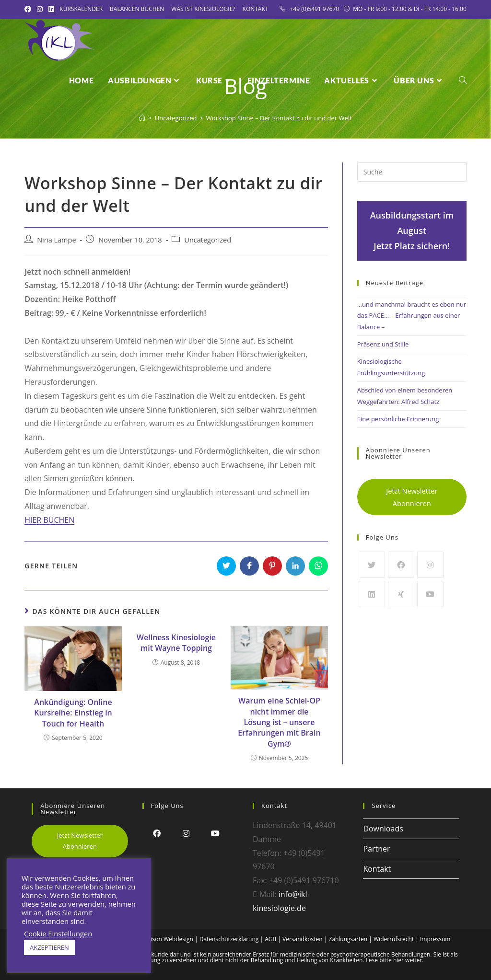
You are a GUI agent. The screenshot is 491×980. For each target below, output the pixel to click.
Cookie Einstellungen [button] (58, 934)
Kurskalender (81, 9)
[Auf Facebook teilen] (249, 566)
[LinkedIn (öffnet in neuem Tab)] (51, 9)
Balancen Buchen (137, 9)
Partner (376, 849)
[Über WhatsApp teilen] (318, 566)
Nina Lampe (56, 240)
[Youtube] (430, 594)
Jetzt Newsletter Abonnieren (412, 497)
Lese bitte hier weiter (394, 960)
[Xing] (401, 594)
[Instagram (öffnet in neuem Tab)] (40, 9)
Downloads (383, 829)
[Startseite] (142, 118)
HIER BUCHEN (49, 520)
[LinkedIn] (372, 594)
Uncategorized (208, 240)
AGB (270, 939)
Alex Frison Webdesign (163, 939)
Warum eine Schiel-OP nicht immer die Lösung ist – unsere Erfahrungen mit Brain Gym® (279, 722)
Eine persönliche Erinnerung (398, 419)
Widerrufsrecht (394, 939)
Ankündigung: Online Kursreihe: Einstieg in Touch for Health (73, 713)
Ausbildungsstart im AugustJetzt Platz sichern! (412, 231)
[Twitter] (372, 565)
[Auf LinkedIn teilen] (295, 566)
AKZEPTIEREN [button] (49, 947)
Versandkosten (303, 939)
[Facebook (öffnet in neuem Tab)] (29, 9)
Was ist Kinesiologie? (203, 9)
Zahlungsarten (348, 939)
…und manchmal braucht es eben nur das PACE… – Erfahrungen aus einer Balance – (412, 316)
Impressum (435, 939)
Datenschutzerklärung (229, 939)
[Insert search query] (412, 172)
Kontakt (256, 9)
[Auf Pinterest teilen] (272, 566)
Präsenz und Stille (383, 344)
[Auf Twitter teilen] (226, 566)
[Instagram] (430, 565)
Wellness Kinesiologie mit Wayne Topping (176, 643)
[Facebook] (401, 565)
